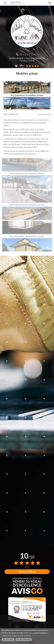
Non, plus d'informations (24, 639)
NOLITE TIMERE (28, 3)
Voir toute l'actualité (44, 114)
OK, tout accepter (8, 639)
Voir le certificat (27, 572)
